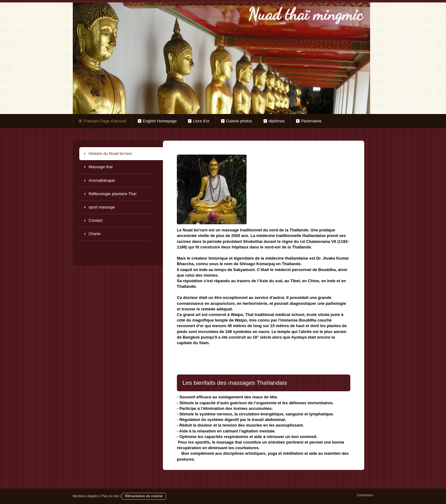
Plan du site (110, 496)
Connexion (365, 495)
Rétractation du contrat (144, 496)
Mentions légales (86, 496)
